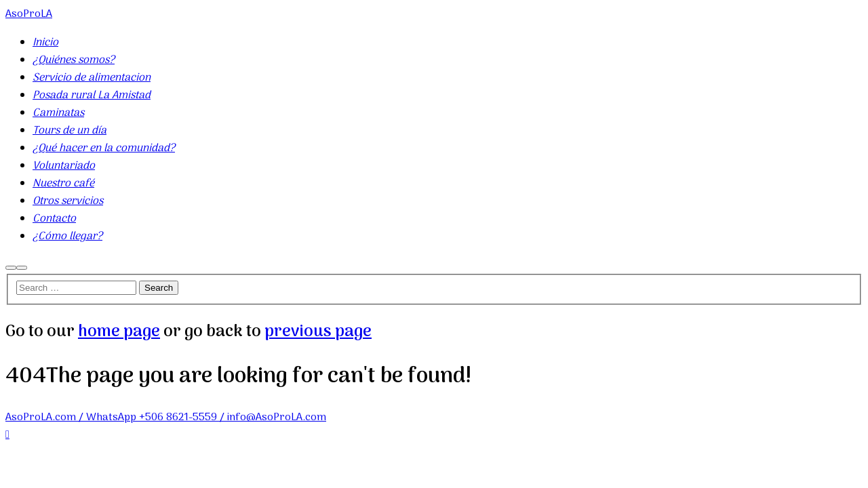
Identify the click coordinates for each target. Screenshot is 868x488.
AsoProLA (29, 14)
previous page (318, 332)
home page (119, 332)
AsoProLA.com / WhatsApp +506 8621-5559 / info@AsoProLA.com (166, 418)
